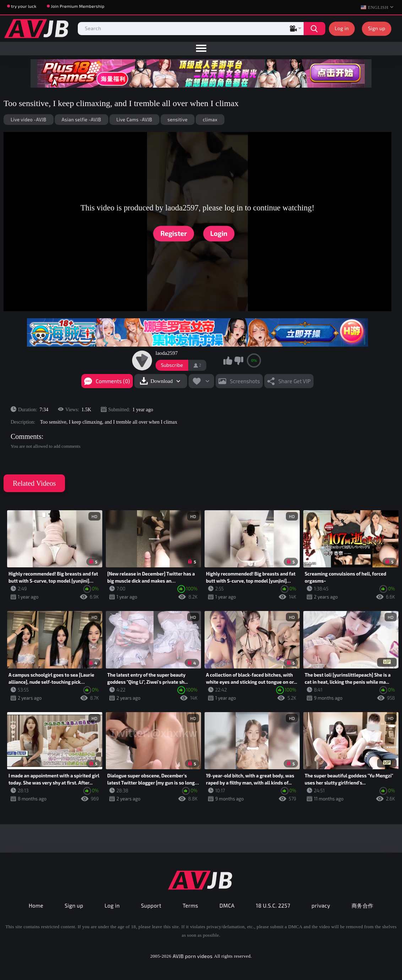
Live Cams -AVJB (134, 120)
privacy (321, 905)
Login (219, 233)
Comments (26, 436)
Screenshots (245, 381)
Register (174, 233)
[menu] (201, 49)
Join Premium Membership (78, 6)
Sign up (377, 28)
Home (36, 905)
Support (151, 905)
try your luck (24, 6)
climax (210, 120)
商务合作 (363, 905)
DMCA (227, 905)
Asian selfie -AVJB (82, 120)
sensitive (178, 120)
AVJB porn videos (192, 956)
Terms (190, 905)
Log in (342, 28)
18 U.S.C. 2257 (273, 905)
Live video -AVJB (29, 120)
